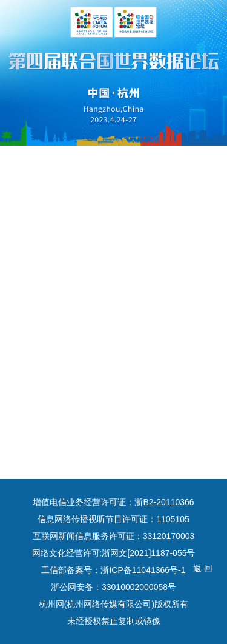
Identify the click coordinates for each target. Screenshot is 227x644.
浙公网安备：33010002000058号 (113, 587)
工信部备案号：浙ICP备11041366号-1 (113, 570)
